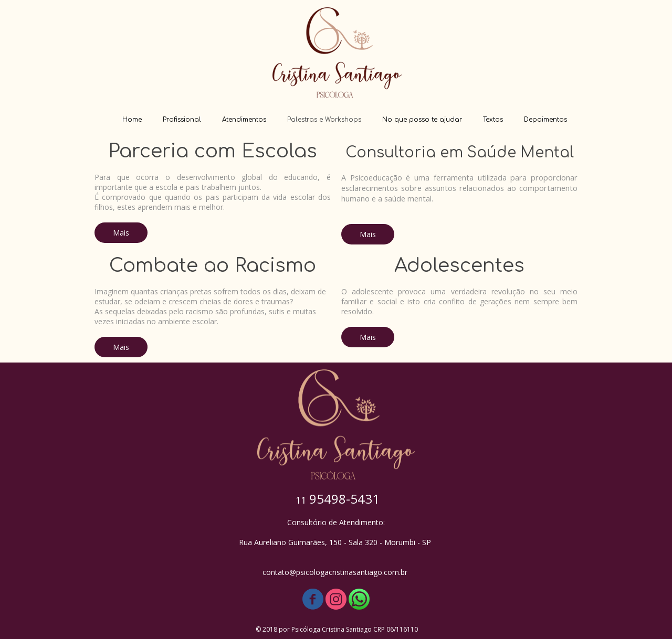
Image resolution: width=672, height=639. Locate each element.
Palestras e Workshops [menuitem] (324, 120)
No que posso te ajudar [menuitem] (422, 120)
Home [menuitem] (132, 120)
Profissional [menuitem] (182, 120)
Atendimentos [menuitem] (244, 120)
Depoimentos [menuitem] (545, 120)
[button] (121, 233)
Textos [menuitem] (493, 120)
